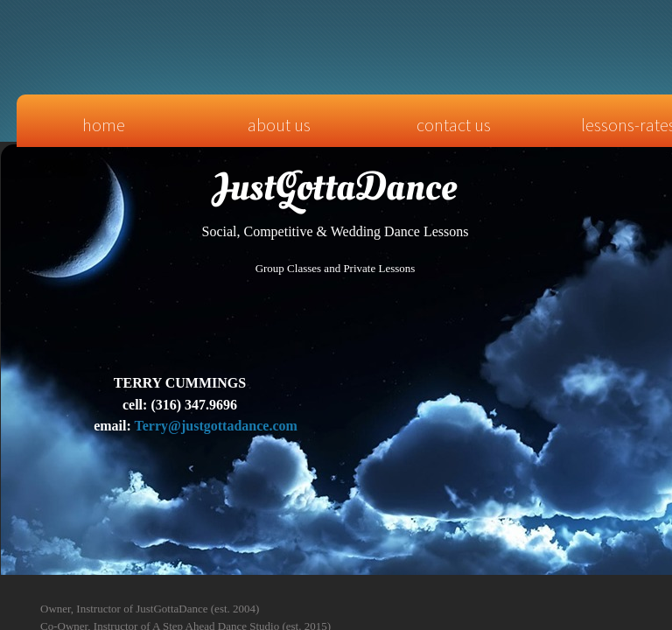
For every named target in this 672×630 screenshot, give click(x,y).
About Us (279, 125)
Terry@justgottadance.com (216, 426)
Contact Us (454, 125)
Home (104, 125)
